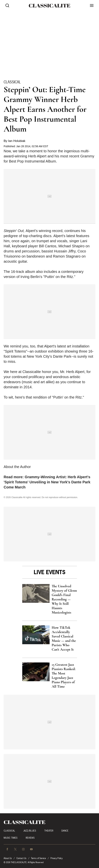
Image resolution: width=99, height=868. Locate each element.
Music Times (11, 838)
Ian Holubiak (17, 141)
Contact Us (21, 858)
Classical (12, 82)
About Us (8, 858)
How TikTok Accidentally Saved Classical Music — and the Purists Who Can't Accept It (64, 639)
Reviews (30, 838)
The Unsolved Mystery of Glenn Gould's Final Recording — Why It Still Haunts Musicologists (64, 599)
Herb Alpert (37, 156)
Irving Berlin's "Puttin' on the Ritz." (48, 277)
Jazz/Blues (30, 831)
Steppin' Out (14, 231)
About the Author (17, 467)
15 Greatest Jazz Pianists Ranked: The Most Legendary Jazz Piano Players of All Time (64, 676)
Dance (65, 831)
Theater (49, 831)
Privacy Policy (57, 858)
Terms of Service (38, 858)
